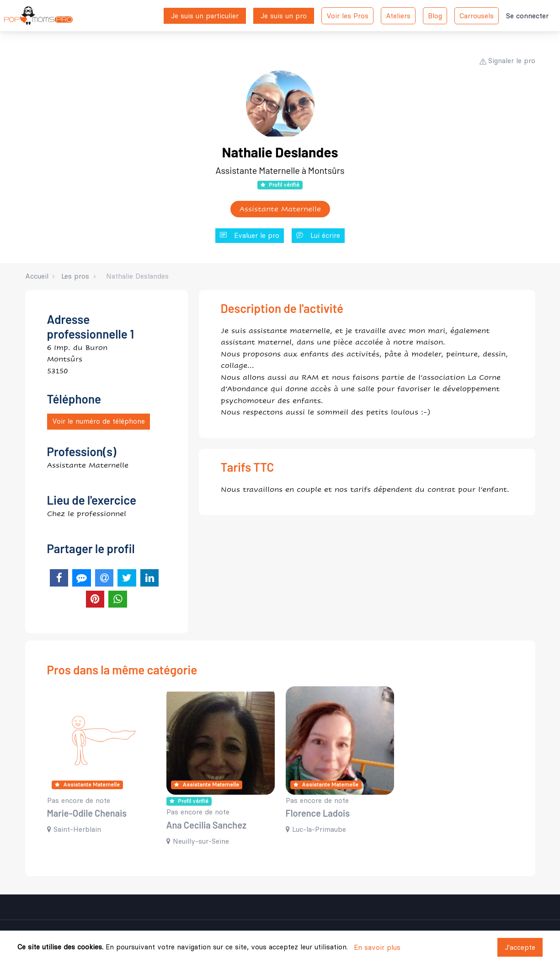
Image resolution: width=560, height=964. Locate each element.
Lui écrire (318, 236)
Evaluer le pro (250, 236)
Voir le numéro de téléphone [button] (99, 421)
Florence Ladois (318, 813)
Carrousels (477, 16)
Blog (435, 16)
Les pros (75, 276)
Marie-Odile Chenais (87, 813)
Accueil (37, 276)
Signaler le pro (507, 61)
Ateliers (398, 16)
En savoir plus (377, 947)
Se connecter (527, 16)
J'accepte (520, 947)
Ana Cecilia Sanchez (207, 825)
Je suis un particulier (205, 16)
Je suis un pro (284, 16)
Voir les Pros (347, 16)
